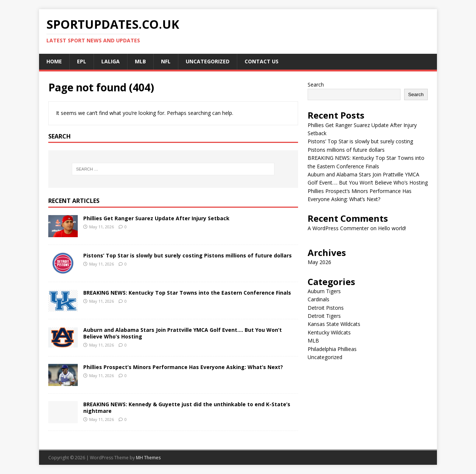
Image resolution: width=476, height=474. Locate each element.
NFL (166, 61)
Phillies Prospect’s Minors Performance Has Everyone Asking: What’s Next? (183, 367)
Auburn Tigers (324, 291)
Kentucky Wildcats (329, 332)
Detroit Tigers (324, 316)
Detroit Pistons (326, 308)
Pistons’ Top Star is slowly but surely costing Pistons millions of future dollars (188, 255)
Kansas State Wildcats (334, 324)
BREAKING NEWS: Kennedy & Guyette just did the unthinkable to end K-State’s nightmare (187, 408)
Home (54, 61)
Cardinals (318, 299)
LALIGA (111, 61)
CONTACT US (262, 61)
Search (316, 85)
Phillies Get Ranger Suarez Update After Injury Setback (156, 218)
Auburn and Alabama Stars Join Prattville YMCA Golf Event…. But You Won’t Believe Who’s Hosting (183, 333)
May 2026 (319, 262)
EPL (82, 61)
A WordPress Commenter (338, 228)
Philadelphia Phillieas (332, 349)
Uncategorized (208, 61)
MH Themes (148, 458)
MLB (140, 61)
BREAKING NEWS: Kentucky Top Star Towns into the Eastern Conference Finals (187, 293)
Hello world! (392, 228)
